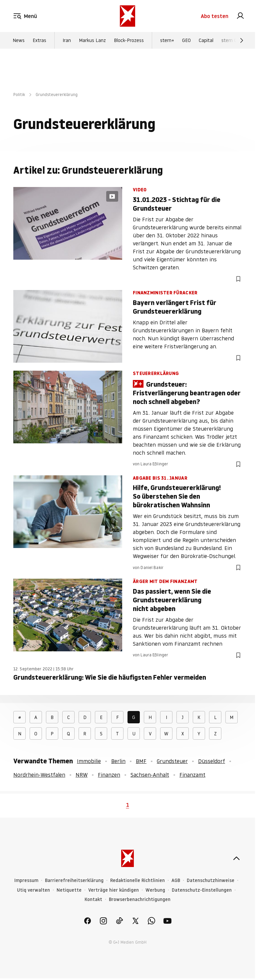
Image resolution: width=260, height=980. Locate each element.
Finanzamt (192, 775)
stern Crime (234, 40)
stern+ (167, 40)
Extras (39, 40)
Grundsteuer (172, 761)
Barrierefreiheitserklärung (74, 880)
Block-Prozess (129, 40)
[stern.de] (128, 16)
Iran (67, 40)
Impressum (26, 880)
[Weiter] (242, 40)
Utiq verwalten (33, 890)
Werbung (155, 890)
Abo (215, 16)
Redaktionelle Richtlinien (137, 880)
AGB (176, 880)
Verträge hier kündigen (114, 890)
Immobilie (89, 761)
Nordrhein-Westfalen (39, 775)
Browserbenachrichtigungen (140, 899)
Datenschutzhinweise (211, 880)
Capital (206, 40)
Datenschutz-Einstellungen (202, 890)
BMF (141, 761)
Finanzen (109, 775)
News (19, 40)
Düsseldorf (212, 761)
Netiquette (69, 890)
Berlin (118, 761)
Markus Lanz (92, 40)
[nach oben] (236, 858)
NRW (82, 775)
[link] (240, 16)
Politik (19, 94)
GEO (186, 40)
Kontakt (93, 899)
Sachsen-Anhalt (150, 775)
